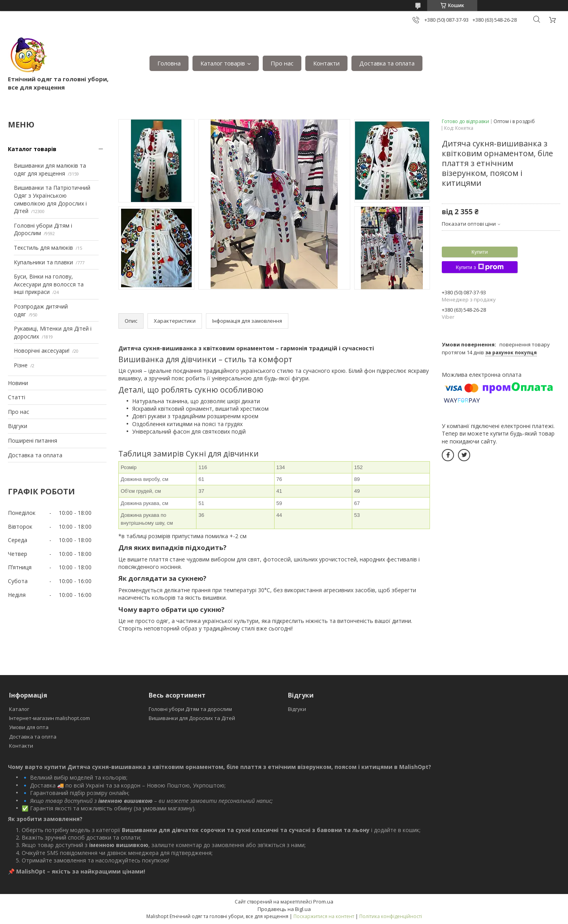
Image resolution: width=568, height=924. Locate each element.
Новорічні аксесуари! (42, 351)
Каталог (19, 709)
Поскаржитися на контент (324, 916)
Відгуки (18, 426)
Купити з (479, 267)
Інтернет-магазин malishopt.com (50, 718)
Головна (169, 63)
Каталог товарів (223, 63)
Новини (18, 383)
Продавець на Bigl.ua (284, 909)
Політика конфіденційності (391, 916)
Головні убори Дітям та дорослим (190, 709)
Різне (21, 365)
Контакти (326, 63)
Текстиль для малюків (43, 248)
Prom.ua (323, 902)
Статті (17, 397)
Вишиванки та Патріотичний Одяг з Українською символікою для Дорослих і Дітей (52, 199)
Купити (480, 252)
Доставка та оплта (33, 737)
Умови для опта (29, 727)
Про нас (282, 63)
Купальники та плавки (43, 262)
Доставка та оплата (387, 63)
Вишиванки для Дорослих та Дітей (192, 718)
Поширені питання (33, 440)
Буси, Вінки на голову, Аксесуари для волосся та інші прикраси (49, 284)
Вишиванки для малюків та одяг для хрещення (50, 169)
